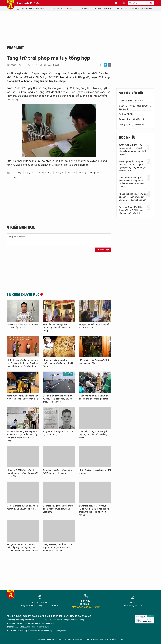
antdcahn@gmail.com (132, 606)
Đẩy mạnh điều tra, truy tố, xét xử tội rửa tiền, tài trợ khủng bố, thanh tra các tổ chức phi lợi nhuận (94, 510)
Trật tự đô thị (27, 9)
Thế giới (60, 9)
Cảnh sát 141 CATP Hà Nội (131, 101)
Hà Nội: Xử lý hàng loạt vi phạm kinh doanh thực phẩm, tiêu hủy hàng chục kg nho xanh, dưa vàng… (22, 436)
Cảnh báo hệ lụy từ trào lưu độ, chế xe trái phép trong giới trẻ (94, 397)
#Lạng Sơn (29, 173)
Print (110, 65)
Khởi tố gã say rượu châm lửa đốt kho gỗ (95, 472)
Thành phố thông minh (92, 9)
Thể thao (124, 9)
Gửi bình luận (103, 250)
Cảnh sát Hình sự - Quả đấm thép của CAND (135, 108)
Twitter (105, 65)
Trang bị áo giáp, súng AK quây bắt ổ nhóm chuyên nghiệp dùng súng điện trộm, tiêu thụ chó (133, 166)
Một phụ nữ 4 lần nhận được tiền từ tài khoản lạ (95, 326)
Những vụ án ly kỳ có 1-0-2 (132, 125)
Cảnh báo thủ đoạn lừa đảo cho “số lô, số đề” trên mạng (58, 472)
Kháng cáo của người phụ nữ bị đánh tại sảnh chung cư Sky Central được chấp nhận (133, 197)
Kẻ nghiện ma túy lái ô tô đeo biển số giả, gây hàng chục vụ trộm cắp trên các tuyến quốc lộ (22, 548)
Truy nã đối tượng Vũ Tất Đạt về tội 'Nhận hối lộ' (58, 433)
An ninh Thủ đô (28, 3)
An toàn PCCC (126, 114)
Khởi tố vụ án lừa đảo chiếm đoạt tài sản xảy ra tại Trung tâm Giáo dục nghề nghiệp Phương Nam (23, 363)
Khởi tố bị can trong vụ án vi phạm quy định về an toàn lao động (57, 328)
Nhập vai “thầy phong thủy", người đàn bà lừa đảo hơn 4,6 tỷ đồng (58, 363)
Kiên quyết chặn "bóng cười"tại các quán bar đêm (94, 362)
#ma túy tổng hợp (45, 173)
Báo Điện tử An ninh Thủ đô (11, 5)
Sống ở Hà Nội (136, 9)
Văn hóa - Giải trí (111, 9)
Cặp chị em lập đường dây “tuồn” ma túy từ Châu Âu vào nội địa (23, 507)
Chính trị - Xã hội (47, 9)
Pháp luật (69, 9)
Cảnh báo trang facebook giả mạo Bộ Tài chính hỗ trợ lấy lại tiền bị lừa (93, 435)
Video (78, 9)
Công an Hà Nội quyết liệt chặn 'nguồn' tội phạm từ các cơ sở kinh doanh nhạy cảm (58, 548)
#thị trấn (72, 173)
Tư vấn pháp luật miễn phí (131, 119)
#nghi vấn (17, 178)
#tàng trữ (60, 173)
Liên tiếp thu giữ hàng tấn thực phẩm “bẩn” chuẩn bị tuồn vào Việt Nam (58, 509)
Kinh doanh (149, 9)
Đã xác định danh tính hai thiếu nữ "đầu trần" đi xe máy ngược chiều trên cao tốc (58, 399)
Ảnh (37, 9)
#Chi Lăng (17, 173)
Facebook (101, 65)
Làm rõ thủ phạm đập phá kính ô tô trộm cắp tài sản (22, 326)
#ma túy (83, 173)
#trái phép (94, 173)
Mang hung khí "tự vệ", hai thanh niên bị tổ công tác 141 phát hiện (22, 397)
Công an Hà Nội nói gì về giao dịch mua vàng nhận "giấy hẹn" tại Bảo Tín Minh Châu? (132, 182)
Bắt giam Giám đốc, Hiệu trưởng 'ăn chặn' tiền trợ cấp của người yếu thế (131, 210)
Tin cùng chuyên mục (23, 294)
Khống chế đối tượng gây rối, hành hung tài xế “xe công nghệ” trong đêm (22, 473)
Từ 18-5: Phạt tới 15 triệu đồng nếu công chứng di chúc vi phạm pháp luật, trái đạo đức (132, 150)
